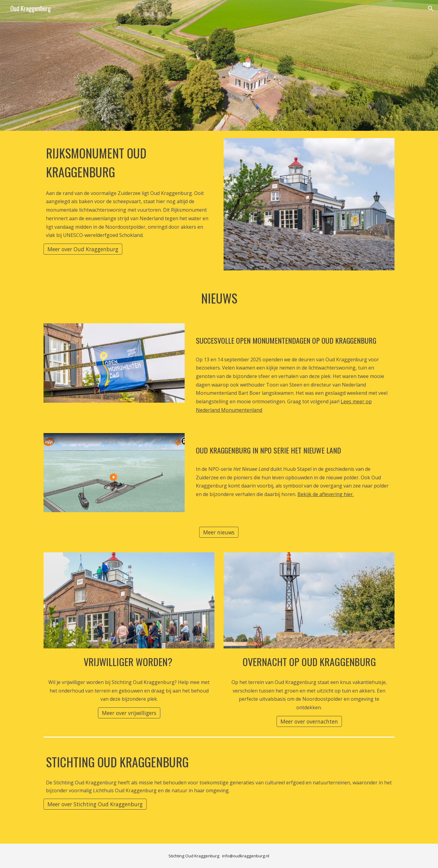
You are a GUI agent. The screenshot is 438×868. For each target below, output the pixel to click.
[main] (129, 161)
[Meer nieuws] (219, 532)
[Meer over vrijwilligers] (129, 713)
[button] (431, 9)
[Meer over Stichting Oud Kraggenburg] (95, 804)
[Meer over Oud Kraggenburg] (83, 249)
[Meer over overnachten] (309, 721)
